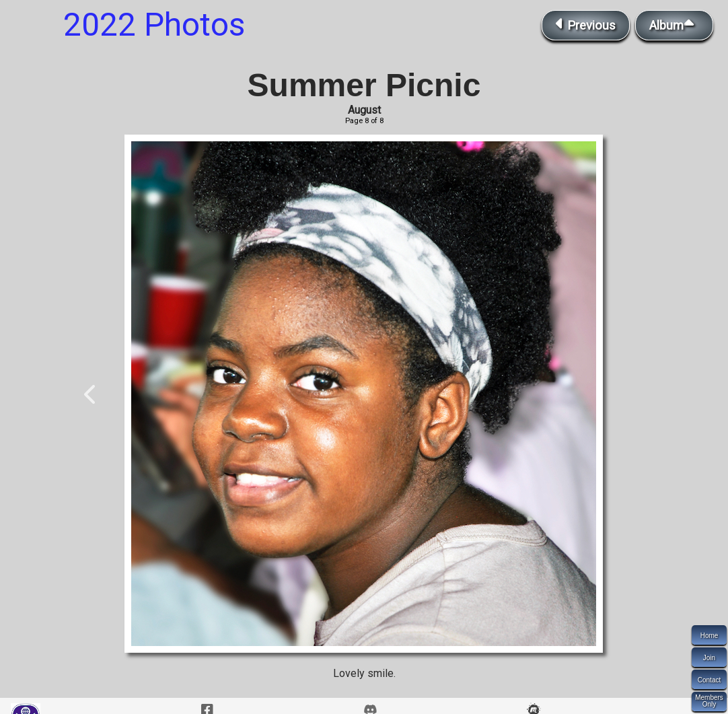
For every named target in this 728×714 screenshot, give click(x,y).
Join (709, 658)
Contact (709, 680)
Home (709, 636)
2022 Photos (154, 25)
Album (674, 24)
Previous (586, 24)
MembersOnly (709, 701)
